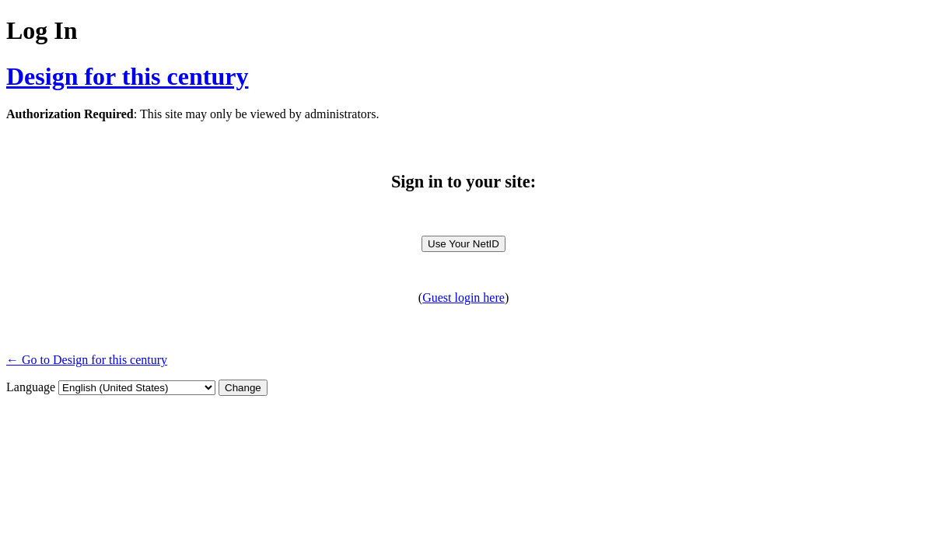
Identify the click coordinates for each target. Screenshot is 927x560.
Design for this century (127, 76)
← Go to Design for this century (87, 360)
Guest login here (463, 297)
